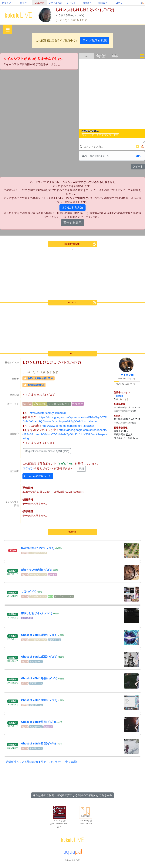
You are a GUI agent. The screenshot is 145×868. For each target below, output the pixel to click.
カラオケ (78, 404)
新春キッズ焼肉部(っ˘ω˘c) (37, 570)
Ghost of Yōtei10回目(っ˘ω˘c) (39, 700)
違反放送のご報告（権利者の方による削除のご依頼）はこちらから (72, 795)
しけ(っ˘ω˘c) (29, 591)
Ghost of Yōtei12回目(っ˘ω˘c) (39, 657)
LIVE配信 (39, 3)
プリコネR (40, 404)
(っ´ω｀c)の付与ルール (38, 476)
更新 (81, 469)
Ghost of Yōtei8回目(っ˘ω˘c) (38, 744)
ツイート (138, 166)
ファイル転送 (55, 3)
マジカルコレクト (59, 404)
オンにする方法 (72, 208)
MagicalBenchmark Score (47, 451)
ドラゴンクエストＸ (64, 596)
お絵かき (48, 727)
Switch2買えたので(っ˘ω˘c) (38, 548)
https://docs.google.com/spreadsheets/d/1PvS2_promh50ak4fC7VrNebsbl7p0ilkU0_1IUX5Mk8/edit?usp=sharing (65, 434)
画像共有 (87, 3)
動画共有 (103, 3)
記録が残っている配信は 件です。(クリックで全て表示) (41, 762)
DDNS (119, 3)
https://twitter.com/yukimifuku (48, 413)
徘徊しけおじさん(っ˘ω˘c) (37, 613)
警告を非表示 (72, 223)
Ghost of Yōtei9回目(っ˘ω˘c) (38, 722)
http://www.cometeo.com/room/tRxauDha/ (68, 426)
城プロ (27, 404)
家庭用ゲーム (54, 640)
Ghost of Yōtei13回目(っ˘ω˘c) (39, 635)
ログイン (28, 468)
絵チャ (24, 3)
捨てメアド (8, 3)
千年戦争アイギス (38, 553)
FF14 (51, 596)
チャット (71, 3)
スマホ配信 (27, 618)
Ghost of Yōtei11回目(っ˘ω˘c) (39, 678)
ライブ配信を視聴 (95, 41)
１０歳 (72, 20)
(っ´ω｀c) (62, 20)
